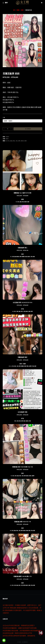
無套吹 (22, 141)
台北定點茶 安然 (22, 412)
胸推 (26, 141)
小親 (16, 141)
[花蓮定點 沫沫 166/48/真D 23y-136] (22, 444)
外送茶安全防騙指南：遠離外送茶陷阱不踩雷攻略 (20, 628)
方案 (4, 118)
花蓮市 (7, 139)
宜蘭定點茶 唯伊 (22, 357)
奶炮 (14, 141)
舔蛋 (28, 202)
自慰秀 (30, 366)
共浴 (8, 141)
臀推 (28, 366)
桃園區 (22, 199)
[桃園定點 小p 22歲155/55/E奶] (22, 170)
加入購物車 (28, 129)
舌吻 (32, 257)
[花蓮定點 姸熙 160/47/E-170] (22, 499)
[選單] (5, 3)
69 (6, 141)
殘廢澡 (23, 257)
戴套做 (18, 257)
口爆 (13, 257)
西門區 (22, 309)
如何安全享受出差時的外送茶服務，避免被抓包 (19, 636)
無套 (26, 257)
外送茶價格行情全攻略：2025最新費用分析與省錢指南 (21, 631)
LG (11, 366)
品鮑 (11, 141)
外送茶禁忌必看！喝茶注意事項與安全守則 (17, 633)
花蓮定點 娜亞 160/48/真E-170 (22, 576)
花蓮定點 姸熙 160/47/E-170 (23, 522)
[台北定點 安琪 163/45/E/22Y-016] (22, 280)
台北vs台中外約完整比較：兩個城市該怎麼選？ (19, 625)
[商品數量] (8, 129)
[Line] (4, 640)
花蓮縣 (24, 364)
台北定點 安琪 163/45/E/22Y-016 (22, 303)
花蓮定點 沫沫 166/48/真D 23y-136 (22, 467)
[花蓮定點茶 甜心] (22, 225)
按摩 (19, 141)
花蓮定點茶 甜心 (22, 248)
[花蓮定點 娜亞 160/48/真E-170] (22, 554)
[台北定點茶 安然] (22, 389)
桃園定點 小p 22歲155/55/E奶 (22, 193)
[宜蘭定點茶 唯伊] (22, 334)
